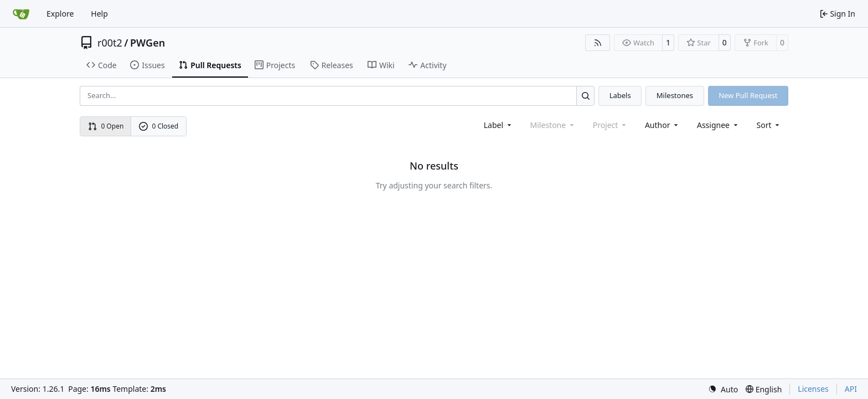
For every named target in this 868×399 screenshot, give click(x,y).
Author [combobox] (662, 125)
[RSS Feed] (598, 43)
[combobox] (498, 125)
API (851, 389)
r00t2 (110, 43)
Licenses (813, 389)
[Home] (21, 14)
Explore (60, 14)
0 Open (106, 126)
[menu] (769, 125)
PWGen (148, 43)
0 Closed (159, 126)
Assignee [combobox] (718, 125)
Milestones (675, 95)
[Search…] (585, 96)
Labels (620, 95)
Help (99, 14)
